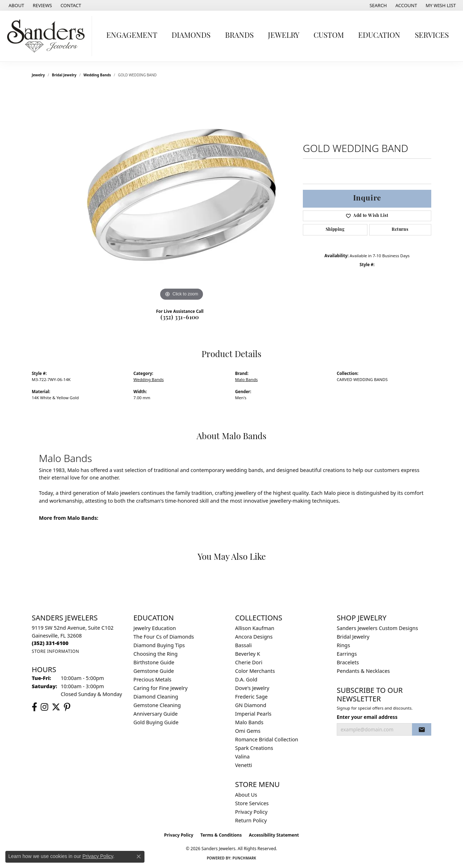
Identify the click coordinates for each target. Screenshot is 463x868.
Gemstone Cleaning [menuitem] (157, 705)
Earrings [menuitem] (347, 654)
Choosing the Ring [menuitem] (156, 654)
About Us (246, 795)
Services (432, 36)
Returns (400, 230)
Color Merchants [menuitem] (255, 671)
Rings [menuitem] (343, 645)
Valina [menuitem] (242, 757)
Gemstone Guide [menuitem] (154, 671)
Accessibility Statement (274, 835)
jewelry (38, 75)
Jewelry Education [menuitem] (155, 628)
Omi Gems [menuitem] (248, 731)
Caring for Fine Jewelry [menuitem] (161, 688)
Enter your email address (367, 717)
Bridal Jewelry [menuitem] (353, 637)
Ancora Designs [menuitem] (254, 637)
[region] (182, 196)
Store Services (252, 803)
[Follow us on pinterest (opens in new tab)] (67, 707)
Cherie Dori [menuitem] (249, 662)
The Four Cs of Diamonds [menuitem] (164, 637)
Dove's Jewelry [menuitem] (252, 688)
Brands (239, 36)
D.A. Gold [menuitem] (246, 679)
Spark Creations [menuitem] (254, 748)
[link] (16, 5)
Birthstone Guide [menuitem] (154, 662)
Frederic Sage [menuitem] (251, 697)
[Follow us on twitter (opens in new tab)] (56, 707)
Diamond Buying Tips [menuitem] (159, 645)
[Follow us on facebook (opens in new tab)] (34, 707)
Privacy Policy (251, 812)
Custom (329, 36)
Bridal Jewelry (64, 75)
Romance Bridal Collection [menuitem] (267, 739)
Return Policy (251, 820)
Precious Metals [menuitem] (152, 679)
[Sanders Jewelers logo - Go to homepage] (48, 36)
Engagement (132, 36)
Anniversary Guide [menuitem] (156, 714)
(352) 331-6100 (180, 318)
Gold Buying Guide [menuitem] (156, 722)
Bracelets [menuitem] (348, 662)
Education (379, 36)
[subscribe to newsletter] (422, 730)
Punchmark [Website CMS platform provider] (245, 858)
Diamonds (191, 36)
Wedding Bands (97, 75)
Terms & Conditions (221, 835)
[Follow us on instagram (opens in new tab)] (44, 707)
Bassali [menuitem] (243, 645)
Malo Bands (246, 379)
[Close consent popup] (139, 857)
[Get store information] (55, 651)
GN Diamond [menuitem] (251, 705)
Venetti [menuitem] (244, 765)
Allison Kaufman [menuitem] (255, 628)
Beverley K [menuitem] (248, 654)
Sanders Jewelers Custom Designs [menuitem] (377, 628)
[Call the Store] (50, 643)
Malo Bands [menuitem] (249, 722)
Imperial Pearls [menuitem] (253, 714)
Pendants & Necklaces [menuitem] (363, 671)
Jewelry (284, 36)
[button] (378, 5)
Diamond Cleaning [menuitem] (156, 697)
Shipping (335, 230)
